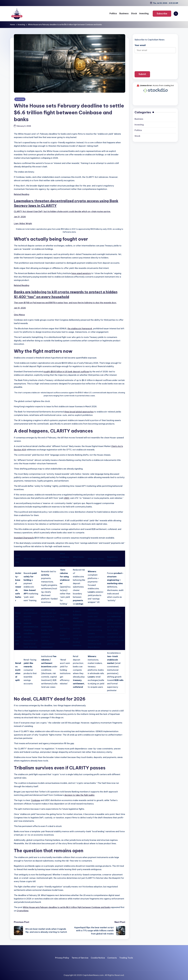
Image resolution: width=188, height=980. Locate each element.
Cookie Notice (98, 958)
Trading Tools (126, 958)
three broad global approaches (79, 412)
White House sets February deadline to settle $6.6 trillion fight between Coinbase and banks (67, 907)
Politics (138, 130)
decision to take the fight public (79, 795)
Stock (137, 136)
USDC (67, 498)
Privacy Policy (62, 958)
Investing (20, 99)
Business (139, 119)
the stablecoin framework (80, 329)
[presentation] (155, 60)
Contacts (112, 958)
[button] (162, 14)
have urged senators (81, 273)
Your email (155, 48)
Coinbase (36, 800)
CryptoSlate (23, 911)
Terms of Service (80, 958)
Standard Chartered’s (24, 538)
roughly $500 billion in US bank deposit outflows (66, 372)
